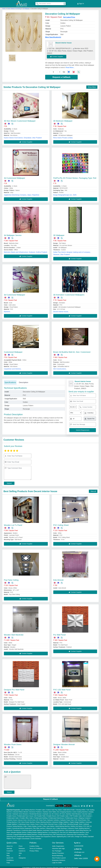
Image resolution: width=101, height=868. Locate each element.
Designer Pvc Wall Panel (14, 688)
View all (93, 490)
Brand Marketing (57, 854)
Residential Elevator (36, 812)
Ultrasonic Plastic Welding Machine (79, 827)
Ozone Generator (36, 837)
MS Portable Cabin (63, 814)
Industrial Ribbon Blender (20, 810)
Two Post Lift (64, 831)
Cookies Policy (34, 845)
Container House (12, 819)
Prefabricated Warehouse (56, 817)
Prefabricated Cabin (13, 817)
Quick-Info (10, 856)
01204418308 (79, 844)
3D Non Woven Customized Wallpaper (20, 119)
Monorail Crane (53, 823)
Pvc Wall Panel (59, 633)
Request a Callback (61, 76)
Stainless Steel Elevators (73, 812)
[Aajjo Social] (82, 804)
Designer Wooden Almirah (64, 743)
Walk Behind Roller (69, 808)
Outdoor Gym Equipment (43, 835)
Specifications (10, 381)
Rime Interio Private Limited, (63, 136)
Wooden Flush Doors (13, 743)
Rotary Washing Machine (44, 821)
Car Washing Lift (54, 831)
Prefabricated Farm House (25, 814)
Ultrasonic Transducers (14, 829)
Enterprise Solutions (59, 859)
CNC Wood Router (80, 819)
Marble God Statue (77, 825)
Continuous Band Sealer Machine (32, 829)
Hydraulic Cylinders (53, 819)
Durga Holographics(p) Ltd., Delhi (65, 193)
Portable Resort (51, 814)
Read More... (70, 66)
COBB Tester (63, 823)
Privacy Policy (34, 849)
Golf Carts (71, 835)
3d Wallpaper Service (13, 234)
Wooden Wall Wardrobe (14, 633)
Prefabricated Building (41, 817)
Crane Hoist (43, 823)
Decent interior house (63, 41)
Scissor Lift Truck (60, 812)
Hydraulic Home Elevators (20, 812)
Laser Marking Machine (28, 808)
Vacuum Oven (22, 819)
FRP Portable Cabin (76, 814)
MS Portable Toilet (40, 814)
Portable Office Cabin (26, 817)
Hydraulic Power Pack (67, 819)
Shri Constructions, (60, 367)
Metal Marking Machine (63, 825)
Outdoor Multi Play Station (54, 808)
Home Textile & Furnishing (14, 7)
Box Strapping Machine (64, 810)
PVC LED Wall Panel (62, 688)
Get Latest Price (69, 16)
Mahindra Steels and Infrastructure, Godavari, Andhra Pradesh (26, 251)
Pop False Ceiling (11, 579)
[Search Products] (36, 3)
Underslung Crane (24, 823)
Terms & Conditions (36, 847)
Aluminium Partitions (35, 810)
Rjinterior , (7, 310)
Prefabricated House (71, 817)
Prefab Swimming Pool (45, 833)
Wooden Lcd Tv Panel (13, 524)
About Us (10, 845)
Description (24, 381)
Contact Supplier (58, 55)
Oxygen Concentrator (23, 837)
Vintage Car (78, 835)
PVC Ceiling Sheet (61, 524)
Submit (9, 482)
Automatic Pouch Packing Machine (54, 829)
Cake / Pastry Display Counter (33, 825)
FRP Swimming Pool (59, 833)
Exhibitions (10, 859)
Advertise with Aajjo (58, 847)
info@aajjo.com (79, 851)
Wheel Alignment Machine (77, 831)
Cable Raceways (62, 827)
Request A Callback (50, 798)
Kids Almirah (58, 579)
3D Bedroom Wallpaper (63, 119)
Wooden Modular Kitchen (19, 831)
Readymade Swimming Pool (26, 835)
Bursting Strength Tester (75, 823)
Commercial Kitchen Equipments (22, 827)
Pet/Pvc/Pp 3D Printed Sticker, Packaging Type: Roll (75, 177)
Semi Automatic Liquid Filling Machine (77, 829)
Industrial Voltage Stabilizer (61, 821)
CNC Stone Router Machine (26, 821)
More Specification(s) (53, 36)
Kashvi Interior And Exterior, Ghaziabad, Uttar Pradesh (23, 136)
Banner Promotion (58, 852)
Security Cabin (87, 812)
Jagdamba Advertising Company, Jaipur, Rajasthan (22, 193)
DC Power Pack (41, 819)
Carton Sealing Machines (80, 810)
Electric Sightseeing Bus (59, 835)
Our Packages (57, 849)
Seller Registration (58, 845)
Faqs (8, 861)
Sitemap (9, 847)
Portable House (11, 814)
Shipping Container (84, 817)
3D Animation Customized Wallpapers (69, 293)
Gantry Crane (35, 823)
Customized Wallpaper (13, 351)
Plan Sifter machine (39, 827)
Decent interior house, (61, 310)
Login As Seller (57, 861)
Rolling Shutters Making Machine (37, 831)
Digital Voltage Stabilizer (77, 821)
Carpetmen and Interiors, (13, 367)
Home (4, 7)
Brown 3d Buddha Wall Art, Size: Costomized (72, 351)
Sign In (81, 3)
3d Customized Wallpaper (15, 177)
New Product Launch (59, 856)
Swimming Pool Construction (75, 833)
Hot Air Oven (32, 819)
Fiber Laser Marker (49, 825)
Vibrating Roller (81, 808)
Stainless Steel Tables (50, 810)
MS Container (87, 814)
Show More (92, 86)
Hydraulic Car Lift (48, 812)
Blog (8, 854)
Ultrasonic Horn (51, 827)
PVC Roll (86, 825)
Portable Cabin (41, 808)
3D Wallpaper (26, 7)
